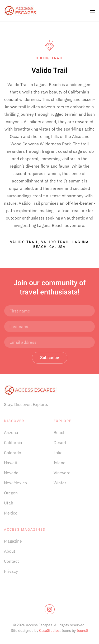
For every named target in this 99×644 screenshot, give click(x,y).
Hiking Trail (50, 58)
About (10, 551)
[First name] (49, 311)
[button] (92, 11)
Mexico (11, 513)
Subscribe (50, 358)
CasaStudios (49, 630)
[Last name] (49, 327)
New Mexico (15, 483)
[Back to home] (21, 11)
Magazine (13, 541)
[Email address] (49, 342)
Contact (11, 561)
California (13, 442)
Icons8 (82, 630)
